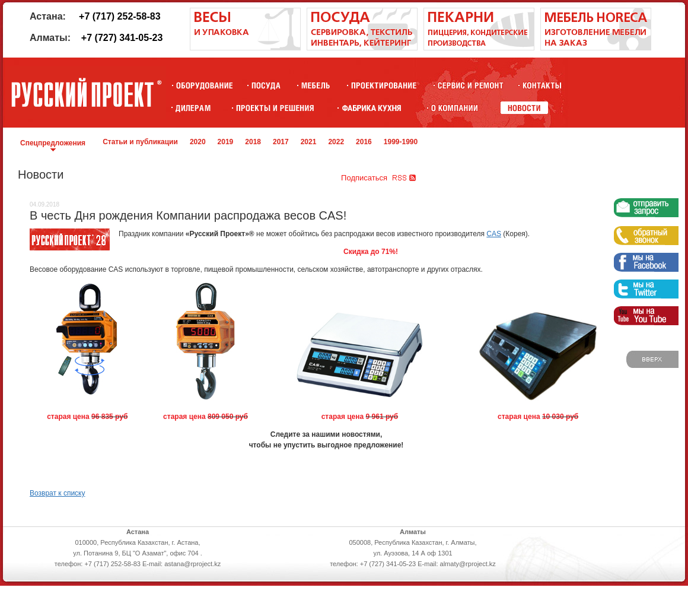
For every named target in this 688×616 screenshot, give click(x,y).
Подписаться (364, 178)
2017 (281, 142)
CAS (494, 234)
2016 (364, 142)
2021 (309, 142)
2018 (253, 142)
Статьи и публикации (140, 142)
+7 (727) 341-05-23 (122, 38)
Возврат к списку (58, 493)
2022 (336, 142)
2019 (226, 142)
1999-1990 (401, 142)
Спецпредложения (53, 143)
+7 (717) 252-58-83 (120, 16)
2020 (198, 142)
